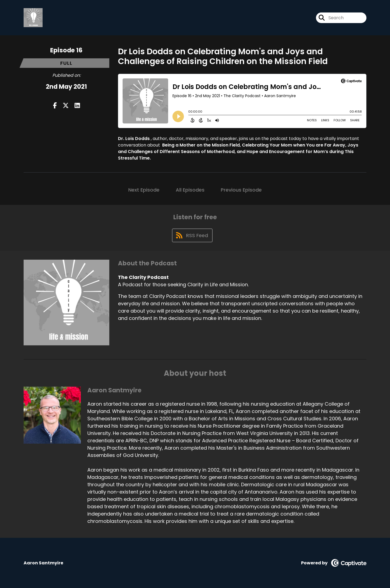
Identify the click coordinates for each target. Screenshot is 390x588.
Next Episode (144, 190)
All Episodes (190, 190)
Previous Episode (241, 190)
